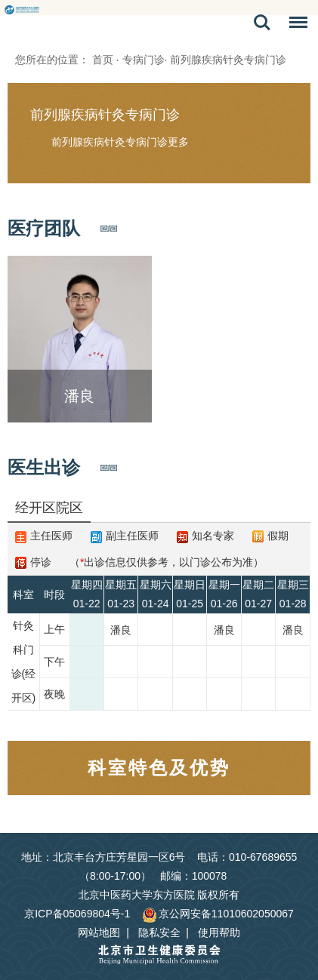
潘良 (121, 630)
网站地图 (99, 932)
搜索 (262, 23)
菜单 (295, 25)
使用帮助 (219, 932)
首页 (103, 60)
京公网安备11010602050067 (218, 914)
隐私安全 (159, 932)
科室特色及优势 (159, 768)
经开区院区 (49, 508)
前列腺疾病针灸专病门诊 (105, 115)
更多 (178, 142)
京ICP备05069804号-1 (77, 914)
